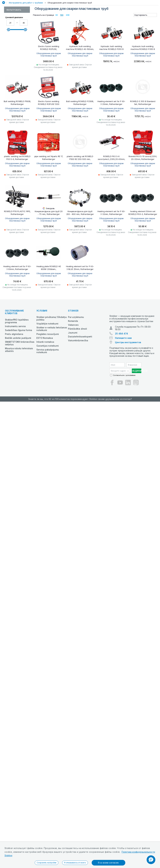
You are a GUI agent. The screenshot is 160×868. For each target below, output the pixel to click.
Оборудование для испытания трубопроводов (16, 97)
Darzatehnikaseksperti (80, 367)
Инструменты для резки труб (16, 66)
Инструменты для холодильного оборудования (16, 112)
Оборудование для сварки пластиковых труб (70, 33)
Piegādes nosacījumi (48, 365)
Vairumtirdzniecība (78, 371)
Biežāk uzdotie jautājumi (18, 368)
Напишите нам (123, 371)
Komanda (73, 351)
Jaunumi (73, 363)
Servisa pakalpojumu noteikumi (48, 381)
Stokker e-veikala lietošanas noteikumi (52, 359)
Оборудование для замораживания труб (16, 140)
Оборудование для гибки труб (16, 105)
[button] (151, 860)
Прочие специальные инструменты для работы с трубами (16, 122)
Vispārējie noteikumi (47, 354)
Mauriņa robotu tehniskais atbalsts (19, 380)
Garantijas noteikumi (47, 376)
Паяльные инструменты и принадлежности (15, 53)
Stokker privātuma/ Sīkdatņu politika (52, 349)
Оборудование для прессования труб (16, 72)
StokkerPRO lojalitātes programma (17, 352)
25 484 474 (121, 367)
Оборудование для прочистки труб (16, 60)
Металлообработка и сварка (108, 27)
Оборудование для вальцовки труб (16, 90)
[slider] (9, 173)
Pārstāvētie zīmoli (77, 359)
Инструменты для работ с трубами (26, 33)
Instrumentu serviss (15, 357)
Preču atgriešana (14, 365)
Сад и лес (36, 27)
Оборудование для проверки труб (16, 84)
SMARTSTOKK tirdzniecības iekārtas (20, 374)
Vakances (73, 355)
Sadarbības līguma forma (18, 361)
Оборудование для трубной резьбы (16, 78)
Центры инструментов (128, 375)
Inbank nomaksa (45, 372)
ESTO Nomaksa (45, 368)
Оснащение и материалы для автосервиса (67, 27)
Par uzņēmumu (76, 348)
